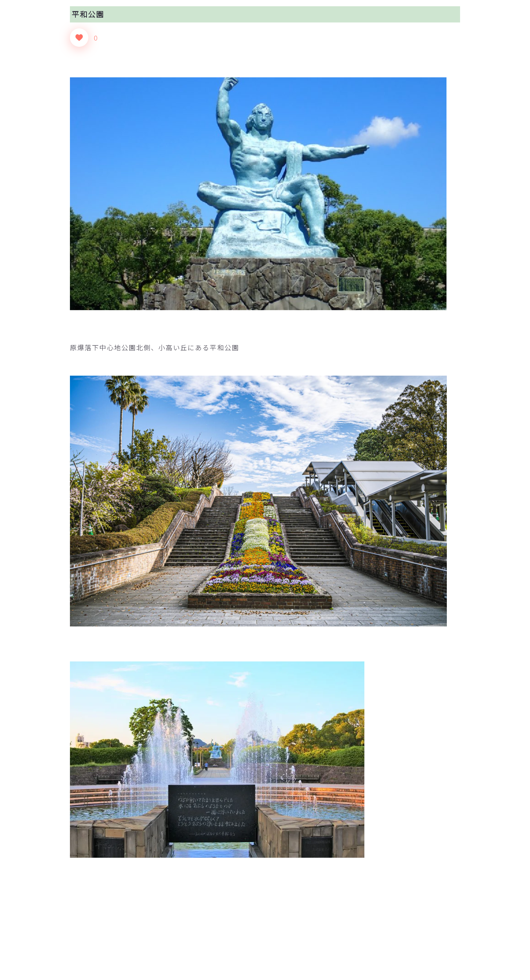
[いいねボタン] (79, 38)
